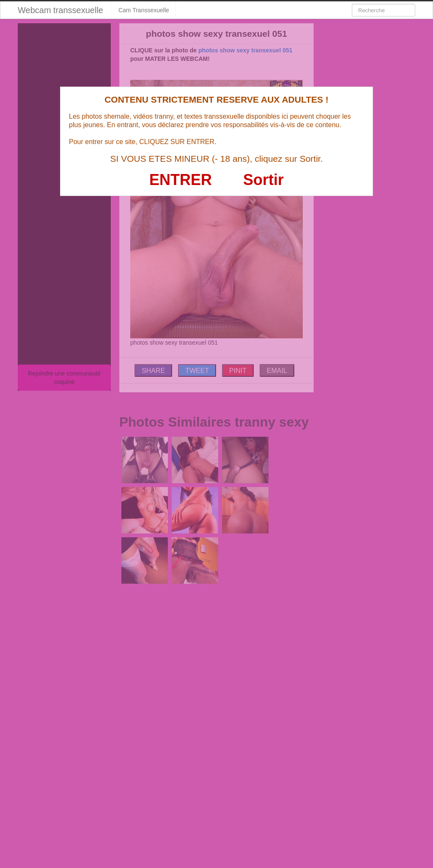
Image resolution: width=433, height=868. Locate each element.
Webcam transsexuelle (60, 10)
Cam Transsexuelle (144, 10)
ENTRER (181, 180)
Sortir (263, 180)
